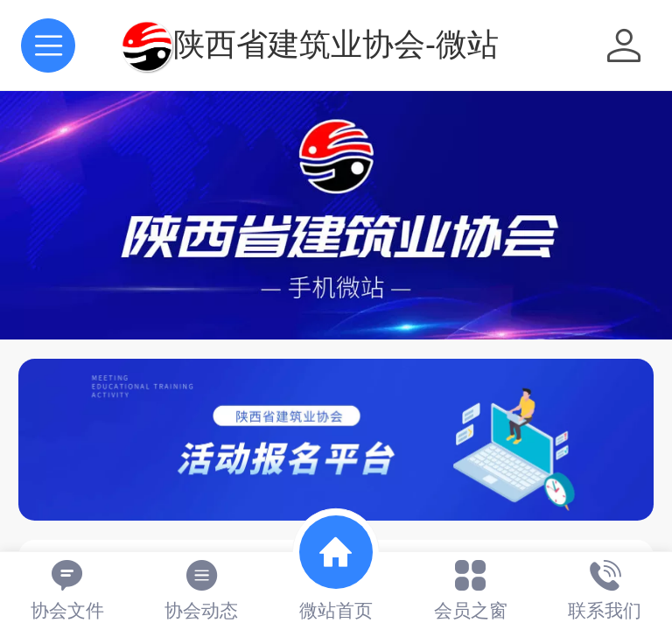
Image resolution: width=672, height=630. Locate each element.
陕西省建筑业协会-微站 (336, 44)
